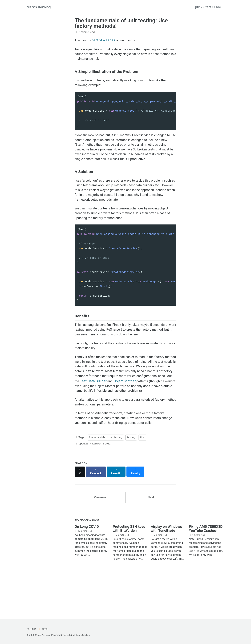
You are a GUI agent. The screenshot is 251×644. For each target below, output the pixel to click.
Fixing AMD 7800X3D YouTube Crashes (206, 566)
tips (142, 476)
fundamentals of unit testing (106, 476)
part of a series (105, 40)
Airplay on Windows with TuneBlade (166, 566)
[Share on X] (80, 508)
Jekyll (69, 635)
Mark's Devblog (39, 7)
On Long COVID (87, 564)
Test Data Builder (144, 409)
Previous (100, 533)
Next (151, 533)
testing (131, 476)
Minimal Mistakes (84, 635)
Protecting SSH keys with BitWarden (129, 566)
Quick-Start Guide (207, 7)
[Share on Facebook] (97, 508)
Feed (44, 629)
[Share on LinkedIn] (118, 508)
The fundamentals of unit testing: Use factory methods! (121, 23)
